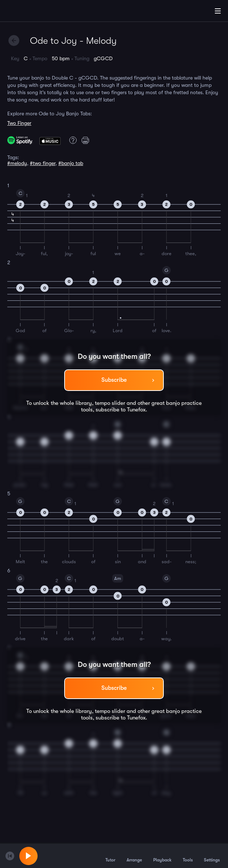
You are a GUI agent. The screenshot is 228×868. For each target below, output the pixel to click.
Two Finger (19, 123)
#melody (17, 163)
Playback (162, 856)
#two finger (43, 163)
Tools (188, 856)
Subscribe (114, 380)
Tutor (110, 856)
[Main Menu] (218, 11)
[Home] (29, 12)
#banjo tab (71, 163)
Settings (212, 856)
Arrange (134, 856)
